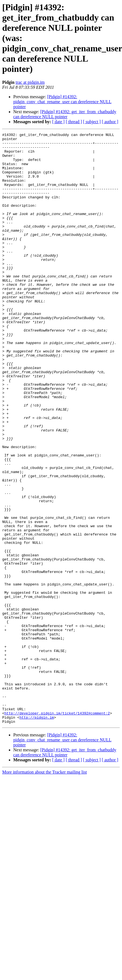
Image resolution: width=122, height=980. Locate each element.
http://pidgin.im (37, 835)
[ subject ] (92, 122)
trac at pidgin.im (30, 82)
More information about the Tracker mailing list (45, 890)
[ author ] (110, 122)
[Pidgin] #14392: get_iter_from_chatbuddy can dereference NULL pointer (65, 114)
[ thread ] (74, 122)
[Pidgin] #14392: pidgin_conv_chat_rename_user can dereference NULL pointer (62, 102)
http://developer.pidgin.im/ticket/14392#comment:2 (57, 830)
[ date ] (58, 122)
